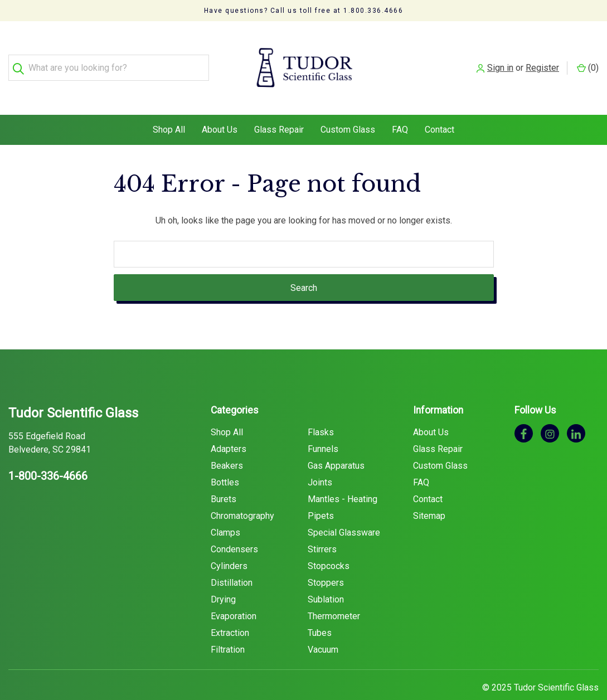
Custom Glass (348, 108)
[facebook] (524, 412)
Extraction (230, 612)
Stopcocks (329, 545)
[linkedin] (576, 412)
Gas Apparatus (336, 444)
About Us (220, 108)
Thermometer (334, 595)
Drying (223, 578)
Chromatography (242, 495)
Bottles (225, 461)
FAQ (400, 108)
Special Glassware (344, 511)
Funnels (323, 428)
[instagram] (550, 412)
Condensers (234, 528)
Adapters (229, 428)
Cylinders (229, 545)
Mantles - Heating (343, 478)
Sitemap (429, 495)
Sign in (500, 57)
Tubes (320, 612)
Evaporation (234, 595)
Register (542, 57)
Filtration (228, 628)
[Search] (21, 58)
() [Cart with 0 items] (588, 57)
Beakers (227, 444)
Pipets (321, 495)
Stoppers (326, 562)
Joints (320, 461)
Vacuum (323, 628)
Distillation (232, 562)
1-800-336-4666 (48, 455)
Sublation (326, 578)
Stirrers (322, 528)
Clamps (225, 511)
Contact (440, 108)
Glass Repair (279, 108)
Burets (224, 478)
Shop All (169, 108)
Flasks (321, 411)
